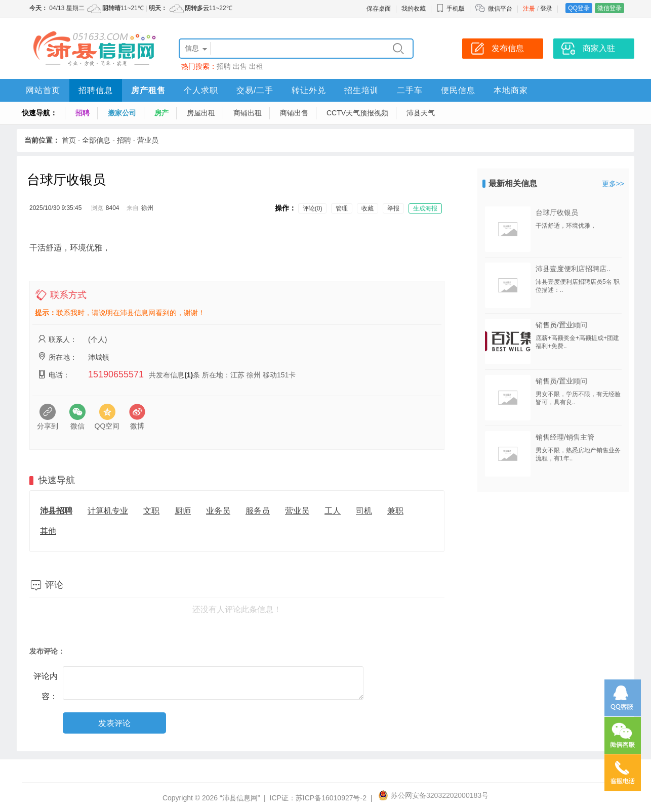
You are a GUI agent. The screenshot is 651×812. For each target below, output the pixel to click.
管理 (342, 208)
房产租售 (148, 90)
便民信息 (458, 90)
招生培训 (361, 90)
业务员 (218, 511)
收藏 (368, 208)
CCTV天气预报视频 (357, 113)
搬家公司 (122, 113)
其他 (48, 531)
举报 (393, 208)
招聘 (224, 66)
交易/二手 (255, 90)
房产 (161, 113)
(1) (189, 375)
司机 (364, 511)
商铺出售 (294, 113)
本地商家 (511, 90)
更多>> (613, 184)
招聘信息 (96, 90)
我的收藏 (414, 9)
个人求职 (201, 90)
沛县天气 (421, 113)
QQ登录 (579, 8)
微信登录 (609, 8)
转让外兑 (309, 90)
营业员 (148, 140)
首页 (69, 140)
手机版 (451, 9)
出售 (240, 66)
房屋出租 (201, 113)
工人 (333, 511)
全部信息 (96, 140)
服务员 (258, 511)
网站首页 (43, 90)
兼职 (395, 511)
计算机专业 (108, 511)
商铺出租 (248, 113)
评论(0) (313, 208)
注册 (529, 9)
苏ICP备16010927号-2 (331, 798)
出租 (256, 66)
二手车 (410, 90)
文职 (151, 511)
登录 (546, 9)
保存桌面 (379, 9)
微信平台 (500, 9)
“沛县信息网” (240, 798)
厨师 (183, 511)
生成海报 (425, 208)
